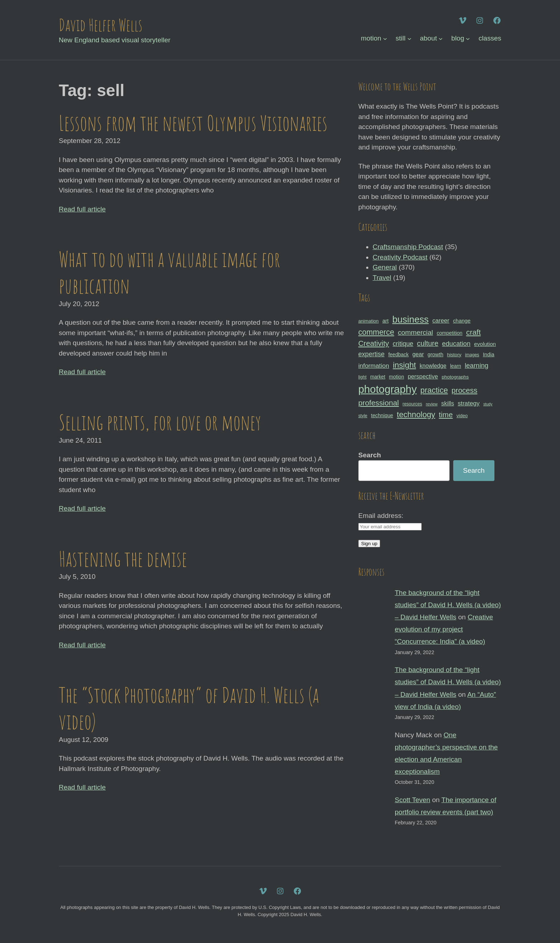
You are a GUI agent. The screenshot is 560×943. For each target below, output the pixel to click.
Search (370, 455)
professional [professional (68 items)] (379, 403)
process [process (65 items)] (464, 390)
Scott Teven (413, 800)
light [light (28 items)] (362, 377)
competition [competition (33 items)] (450, 333)
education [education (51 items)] (456, 344)
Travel (382, 278)
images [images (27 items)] (472, 355)
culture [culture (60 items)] (428, 343)
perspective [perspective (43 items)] (423, 376)
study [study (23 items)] (488, 404)
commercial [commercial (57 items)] (415, 332)
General (385, 267)
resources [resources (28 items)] (413, 404)
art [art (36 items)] (385, 321)
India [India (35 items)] (489, 354)
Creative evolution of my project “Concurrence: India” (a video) (444, 629)
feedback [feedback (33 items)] (399, 354)
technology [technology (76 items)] (416, 415)
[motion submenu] (385, 39)
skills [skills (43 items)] (448, 403)
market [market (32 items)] (378, 377)
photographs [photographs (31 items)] (455, 377)
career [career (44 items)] (441, 321)
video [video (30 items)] (462, 416)
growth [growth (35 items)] (435, 354)
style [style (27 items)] (363, 416)
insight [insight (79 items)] (404, 365)
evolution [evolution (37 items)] (485, 344)
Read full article (82, 209)
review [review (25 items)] (432, 404)
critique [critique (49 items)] (403, 344)
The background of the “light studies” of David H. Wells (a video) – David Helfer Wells (448, 605)
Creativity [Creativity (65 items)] (374, 343)
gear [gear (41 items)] (418, 354)
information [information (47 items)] (374, 366)
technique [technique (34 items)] (382, 415)
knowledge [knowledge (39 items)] (433, 366)
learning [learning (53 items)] (477, 365)
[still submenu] (409, 39)
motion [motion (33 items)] (397, 377)
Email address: (381, 516)
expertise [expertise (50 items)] (371, 354)
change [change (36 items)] (462, 321)
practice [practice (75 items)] (434, 390)
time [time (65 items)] (446, 415)
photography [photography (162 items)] (387, 389)
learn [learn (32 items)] (456, 366)
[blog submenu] (468, 39)
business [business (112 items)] (411, 319)
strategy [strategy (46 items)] (469, 403)
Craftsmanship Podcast (408, 247)
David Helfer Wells (100, 25)
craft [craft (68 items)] (473, 332)
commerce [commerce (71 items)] (376, 332)
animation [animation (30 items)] (368, 321)
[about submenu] (441, 39)
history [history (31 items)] (454, 355)
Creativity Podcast (400, 257)
